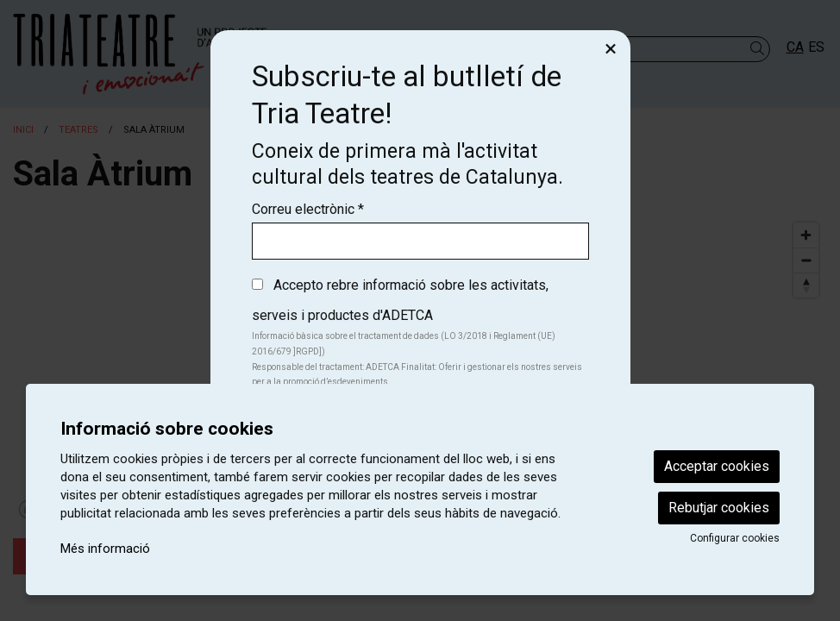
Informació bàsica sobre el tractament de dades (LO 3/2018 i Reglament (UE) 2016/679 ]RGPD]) (404, 344)
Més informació (105, 549)
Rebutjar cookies (719, 508)
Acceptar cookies (717, 466)
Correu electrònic (308, 209)
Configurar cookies (735, 538)
